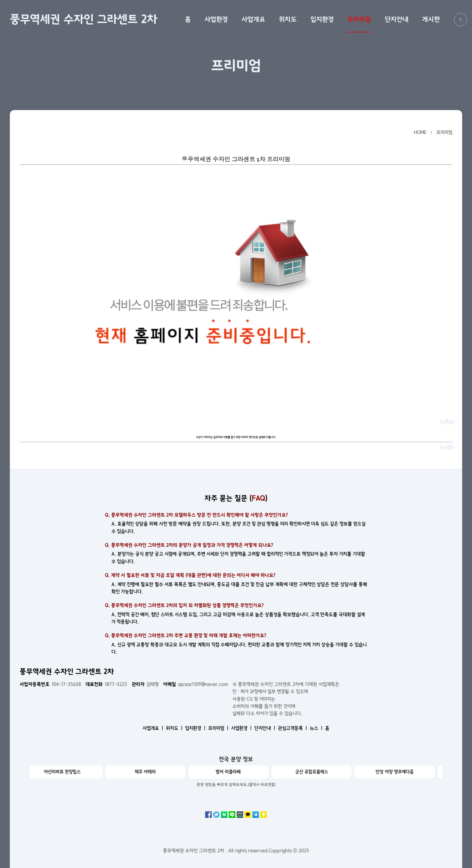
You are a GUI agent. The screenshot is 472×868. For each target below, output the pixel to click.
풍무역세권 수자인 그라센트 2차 (84, 19)
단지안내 (397, 19)
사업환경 (216, 19)
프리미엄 (359, 19)
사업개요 (253, 19)
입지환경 (322, 19)
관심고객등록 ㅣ (293, 728)
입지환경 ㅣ (196, 728)
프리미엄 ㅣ (219, 728)
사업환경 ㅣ (242, 728)
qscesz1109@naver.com (196, 684)
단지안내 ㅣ (265, 728)
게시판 (431, 19)
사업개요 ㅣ (154, 728)
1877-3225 (106, 684)
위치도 (288, 19)
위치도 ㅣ (175, 728)
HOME (420, 132)
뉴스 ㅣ (317, 728)
